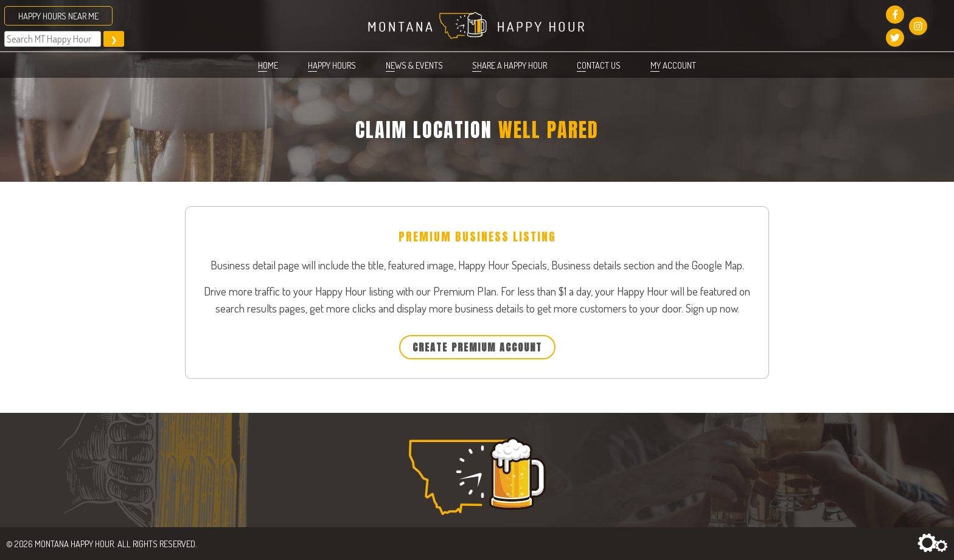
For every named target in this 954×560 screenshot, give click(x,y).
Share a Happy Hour (510, 65)
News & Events (414, 65)
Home (268, 65)
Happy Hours (332, 65)
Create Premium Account (477, 347)
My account (673, 65)
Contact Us (599, 65)
